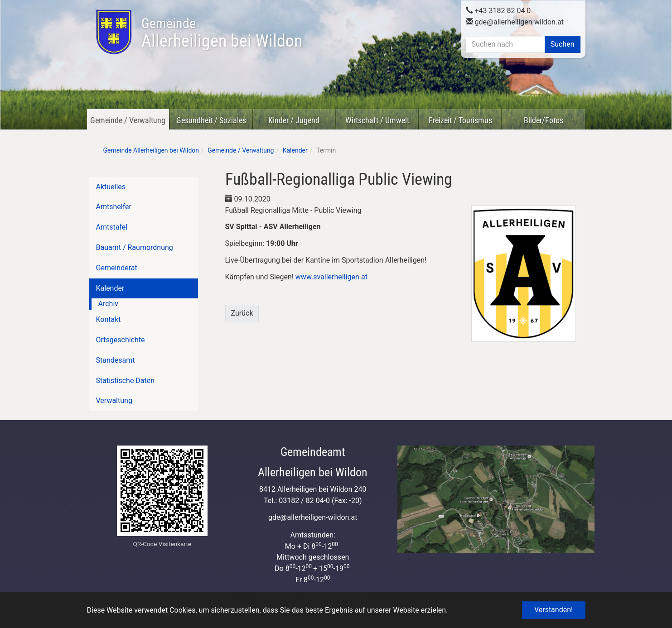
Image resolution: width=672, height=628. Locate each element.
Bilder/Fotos (544, 120)
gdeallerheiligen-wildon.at (515, 21)
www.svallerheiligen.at (331, 277)
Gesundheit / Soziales (211, 120)
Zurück (242, 313)
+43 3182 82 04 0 (498, 10)
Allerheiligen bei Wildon (222, 33)
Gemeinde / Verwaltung (128, 120)
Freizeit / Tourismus (460, 120)
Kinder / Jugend (294, 120)
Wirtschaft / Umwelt (377, 120)
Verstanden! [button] (554, 610)
